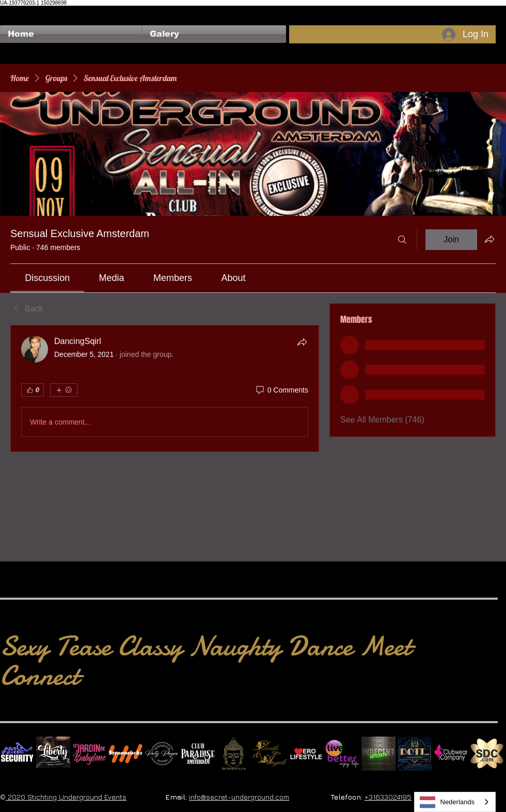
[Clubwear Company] (451, 754)
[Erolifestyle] (306, 754)
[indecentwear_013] (378, 754)
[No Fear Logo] (17, 754)
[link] (47, 278)
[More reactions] (64, 390)
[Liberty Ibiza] (53, 754)
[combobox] (455, 802)
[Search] (402, 240)
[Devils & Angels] (270, 754)
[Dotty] (415, 754)
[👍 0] (33, 390)
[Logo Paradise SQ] (198, 754)
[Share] (302, 342)
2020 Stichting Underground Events (66, 797)
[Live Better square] (342, 754)
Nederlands (447, 802)
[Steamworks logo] (125, 754)
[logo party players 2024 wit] (162, 754)
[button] (214, 34)
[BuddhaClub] (234, 754)
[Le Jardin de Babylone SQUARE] (89, 754)
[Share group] (489, 239)
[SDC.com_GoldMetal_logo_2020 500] (487, 754)
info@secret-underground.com (239, 797)
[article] (165, 388)
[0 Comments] (281, 391)
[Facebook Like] (20, 11)
